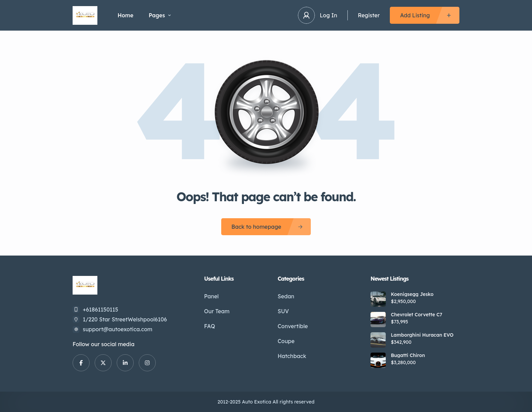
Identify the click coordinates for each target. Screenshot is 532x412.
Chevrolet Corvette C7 (417, 315)
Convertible (293, 326)
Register (369, 15)
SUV (283, 311)
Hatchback (292, 356)
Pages (160, 15)
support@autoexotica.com (118, 329)
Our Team (217, 311)
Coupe (286, 341)
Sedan (286, 296)
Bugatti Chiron (408, 355)
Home (126, 15)
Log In (329, 15)
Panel (212, 296)
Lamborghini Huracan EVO (422, 335)
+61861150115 (100, 310)
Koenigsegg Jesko (412, 294)
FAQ (210, 326)
